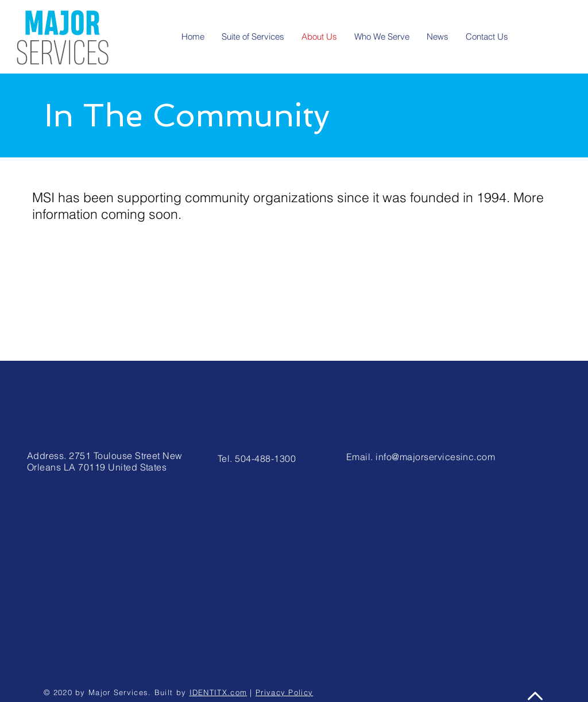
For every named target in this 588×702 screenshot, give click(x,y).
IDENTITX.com (218, 692)
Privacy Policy (284, 692)
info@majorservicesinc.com (435, 457)
